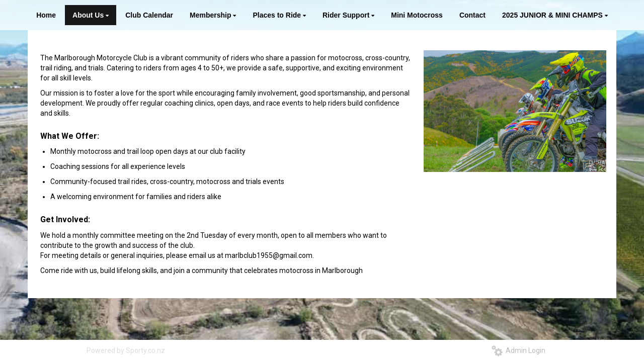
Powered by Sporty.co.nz (126, 350)
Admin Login (518, 350)
